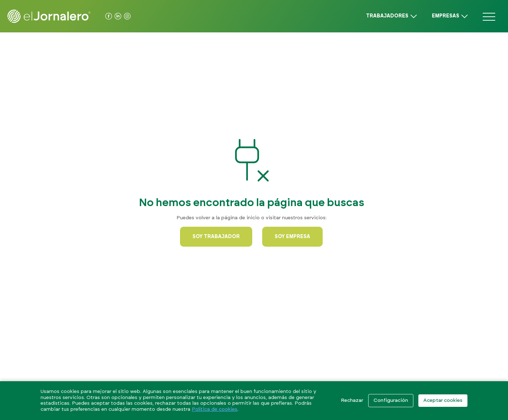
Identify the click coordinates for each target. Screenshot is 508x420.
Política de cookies (215, 409)
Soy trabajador (216, 237)
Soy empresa (292, 237)
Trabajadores (387, 16)
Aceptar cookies (443, 400)
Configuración (391, 400)
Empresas (446, 16)
